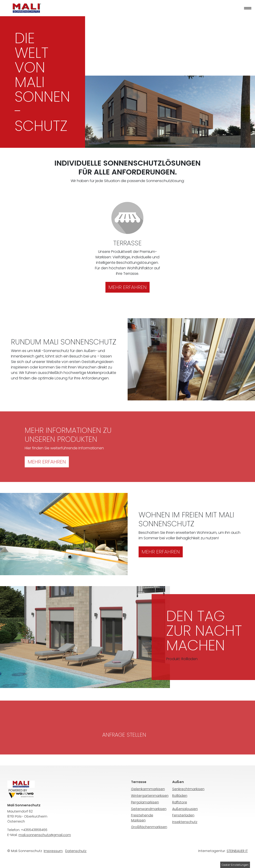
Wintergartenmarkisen (150, 796)
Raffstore (180, 802)
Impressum (53, 851)
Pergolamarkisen (145, 802)
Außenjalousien (185, 809)
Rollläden (180, 796)
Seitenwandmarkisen (149, 809)
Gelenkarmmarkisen (148, 789)
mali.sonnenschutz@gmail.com (45, 835)
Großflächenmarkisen (149, 827)
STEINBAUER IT (237, 851)
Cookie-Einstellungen (235, 865)
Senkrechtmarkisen (188, 789)
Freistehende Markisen (142, 818)
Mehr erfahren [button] (47, 462)
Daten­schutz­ (76, 851)
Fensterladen (183, 815)
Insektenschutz (185, 822)
